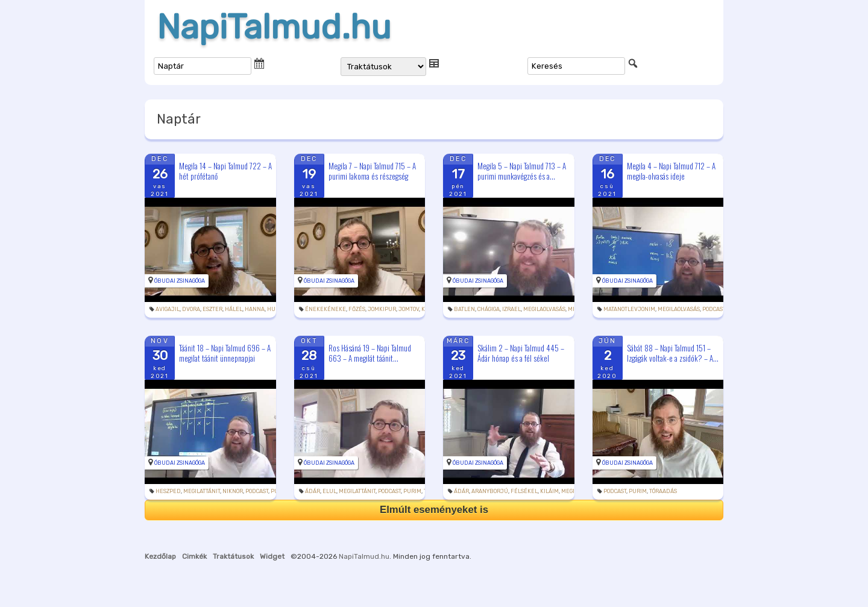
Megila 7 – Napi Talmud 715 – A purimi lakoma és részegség (372, 171)
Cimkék (194, 556)
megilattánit (202, 491)
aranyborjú (490, 491)
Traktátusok (233, 556)
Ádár (313, 491)
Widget (272, 556)
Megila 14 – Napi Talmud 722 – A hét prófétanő (225, 171)
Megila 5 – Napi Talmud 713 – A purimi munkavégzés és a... (522, 171)
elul (329, 491)
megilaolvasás (544, 309)
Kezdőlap (160, 556)
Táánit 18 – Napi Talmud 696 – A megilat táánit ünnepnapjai (225, 353)
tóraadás (663, 491)
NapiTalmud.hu (274, 27)
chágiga (489, 309)
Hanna (255, 309)
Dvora (191, 309)
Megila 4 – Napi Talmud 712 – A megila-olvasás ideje (671, 171)
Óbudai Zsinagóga (180, 281)
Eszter (212, 309)
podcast (714, 309)
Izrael (511, 309)
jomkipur (382, 309)
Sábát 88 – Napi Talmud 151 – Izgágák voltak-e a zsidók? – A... (673, 353)
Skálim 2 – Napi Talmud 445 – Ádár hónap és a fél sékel (521, 353)
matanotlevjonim (629, 309)
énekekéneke (325, 309)
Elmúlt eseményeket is (434, 510)
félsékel (524, 491)
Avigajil (168, 309)
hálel (234, 309)
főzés (357, 309)
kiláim (549, 491)
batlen (464, 309)
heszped (168, 491)
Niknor (233, 491)
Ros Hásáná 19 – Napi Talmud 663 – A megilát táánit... (370, 353)
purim (412, 491)
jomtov (409, 309)
